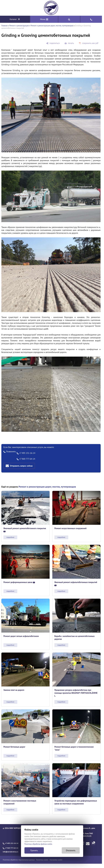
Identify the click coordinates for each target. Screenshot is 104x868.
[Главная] (51, 8)
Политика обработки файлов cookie (38, 844)
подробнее (10, 537)
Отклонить (71, 850)
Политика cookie (42, 860)
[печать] (69, 43)
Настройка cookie (56, 860)
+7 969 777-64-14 (26, 459)
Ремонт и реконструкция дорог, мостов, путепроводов (52, 26)
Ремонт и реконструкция (19, 26)
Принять (34, 850)
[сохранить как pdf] (89, 43)
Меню (44, 19)
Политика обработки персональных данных (19, 860)
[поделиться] (53, 43)
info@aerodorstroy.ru (10, 852)
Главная (4, 26)
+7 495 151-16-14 (26, 453)
